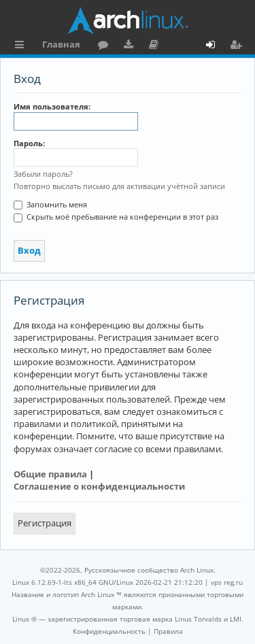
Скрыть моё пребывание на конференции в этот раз (116, 217)
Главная (61, 44)
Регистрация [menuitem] (239, 46)
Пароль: (29, 143)
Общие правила (50, 474)
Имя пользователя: (52, 106)
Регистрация (45, 523)
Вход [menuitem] (215, 46)
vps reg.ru (227, 582)
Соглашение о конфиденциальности (99, 486)
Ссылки (22, 46)
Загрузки (131, 46)
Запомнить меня (50, 204)
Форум (106, 46)
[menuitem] (109, 631)
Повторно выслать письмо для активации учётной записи (119, 186)
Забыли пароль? (43, 174)
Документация (156, 46)
